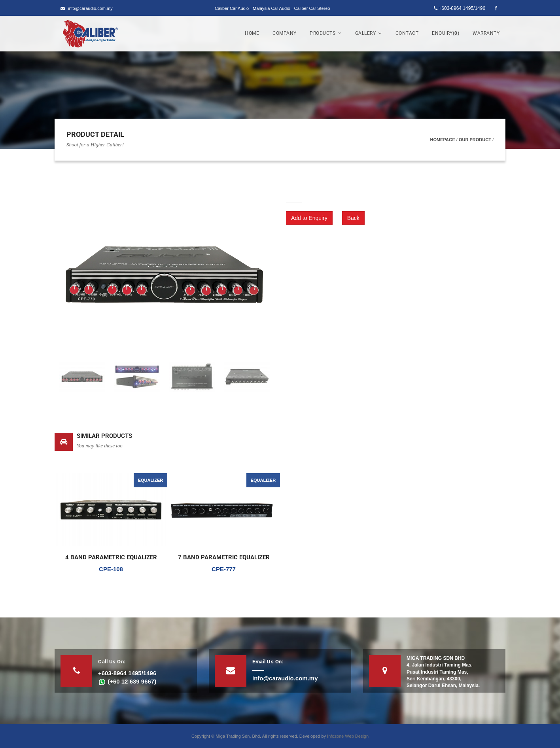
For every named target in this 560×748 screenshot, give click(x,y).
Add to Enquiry (309, 218)
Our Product (475, 140)
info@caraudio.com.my (87, 8)
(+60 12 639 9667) (127, 681)
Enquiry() (446, 33)
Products (326, 33)
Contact (407, 33)
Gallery (369, 33)
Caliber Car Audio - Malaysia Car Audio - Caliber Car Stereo (272, 8)
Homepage (442, 140)
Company (285, 33)
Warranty (486, 33)
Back (353, 218)
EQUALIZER (151, 480)
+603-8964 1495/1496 (460, 8)
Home (252, 33)
